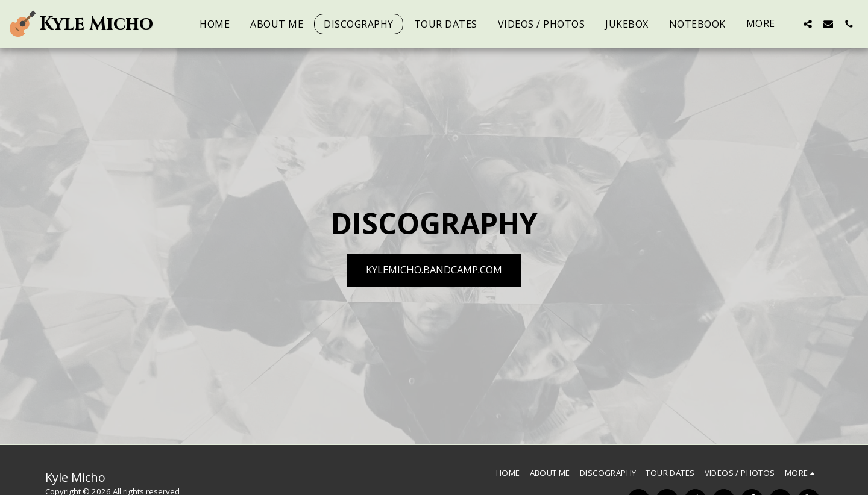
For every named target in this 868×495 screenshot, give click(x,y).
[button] (808, 24)
